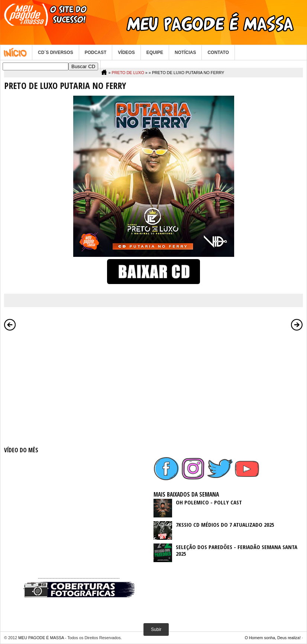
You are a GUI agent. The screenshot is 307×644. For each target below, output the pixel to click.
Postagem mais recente (10, 325)
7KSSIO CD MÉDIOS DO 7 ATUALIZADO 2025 (225, 525)
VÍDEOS (126, 52)
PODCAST (96, 52)
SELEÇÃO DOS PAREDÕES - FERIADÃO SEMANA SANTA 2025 (237, 550)
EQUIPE (155, 52)
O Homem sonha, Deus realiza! (273, 638)
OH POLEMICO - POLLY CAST (209, 502)
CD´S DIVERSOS (56, 52)
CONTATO (218, 52)
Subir (156, 629)
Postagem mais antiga (297, 325)
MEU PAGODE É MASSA (41, 638)
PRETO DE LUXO (128, 73)
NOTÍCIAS (185, 52)
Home (16, 52)
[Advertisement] (79, 387)
